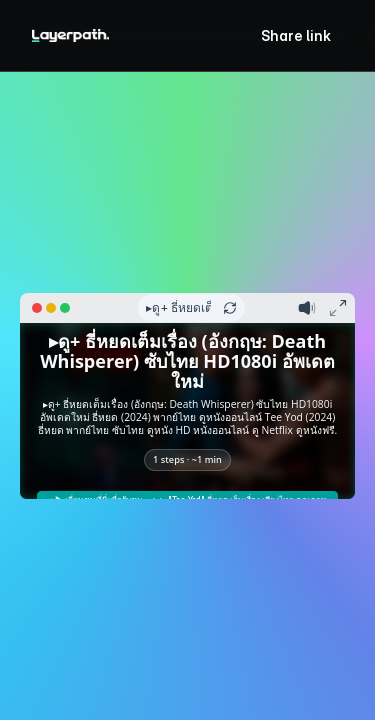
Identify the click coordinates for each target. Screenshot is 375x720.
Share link (296, 35)
